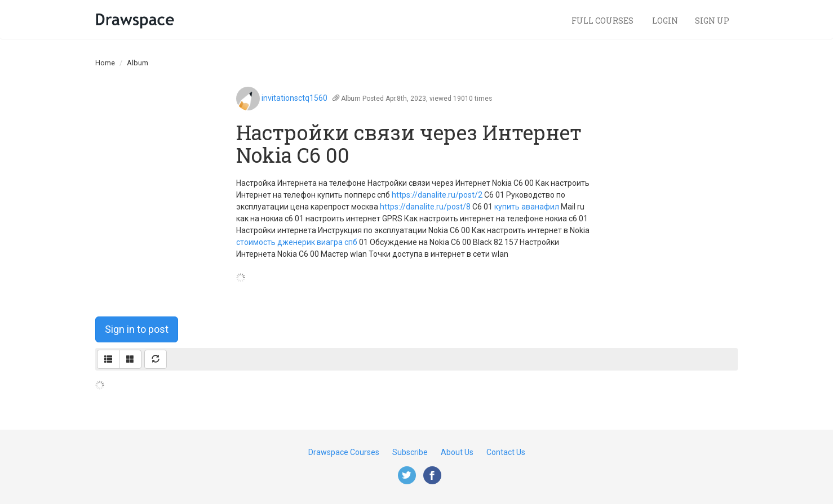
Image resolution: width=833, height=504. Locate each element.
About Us (457, 452)
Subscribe (410, 452)
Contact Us (506, 452)
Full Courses (603, 21)
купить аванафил (527, 207)
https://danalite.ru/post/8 (425, 207)
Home (105, 63)
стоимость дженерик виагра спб (297, 242)
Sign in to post (137, 329)
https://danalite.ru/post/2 (437, 195)
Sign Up (712, 21)
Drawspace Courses (344, 452)
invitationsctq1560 (294, 98)
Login (665, 21)
